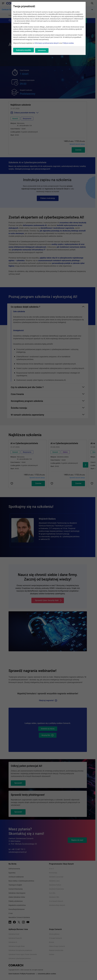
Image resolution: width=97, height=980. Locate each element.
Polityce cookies (68, 45)
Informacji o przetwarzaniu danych (47, 45)
